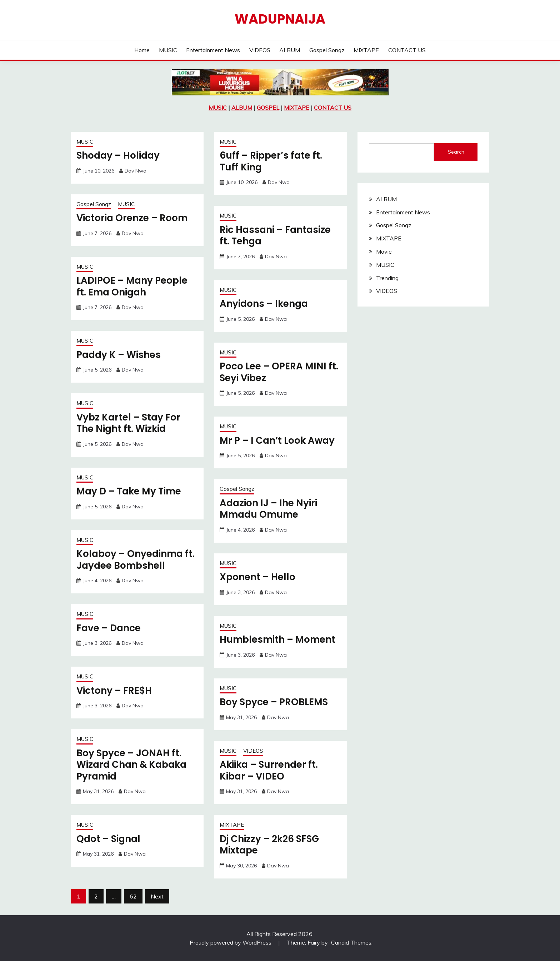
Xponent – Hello (257, 577)
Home (142, 50)
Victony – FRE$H (114, 691)
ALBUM (290, 50)
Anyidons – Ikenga (264, 304)
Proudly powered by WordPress (231, 942)
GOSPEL (268, 108)
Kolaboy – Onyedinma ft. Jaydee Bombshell (136, 560)
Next (157, 896)
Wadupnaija (280, 19)
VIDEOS (260, 50)
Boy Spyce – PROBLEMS (274, 702)
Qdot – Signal (108, 839)
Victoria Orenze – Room (132, 218)
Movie (384, 252)
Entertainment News (213, 50)
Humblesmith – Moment (277, 639)
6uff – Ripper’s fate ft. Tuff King (271, 161)
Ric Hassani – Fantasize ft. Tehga (275, 236)
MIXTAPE (366, 50)
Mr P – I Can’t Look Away (277, 440)
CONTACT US (407, 50)
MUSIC (168, 50)
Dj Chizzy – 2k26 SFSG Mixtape (269, 845)
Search (456, 152)
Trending (387, 278)
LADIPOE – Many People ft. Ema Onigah (132, 286)
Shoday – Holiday (118, 155)
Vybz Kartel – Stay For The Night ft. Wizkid (128, 423)
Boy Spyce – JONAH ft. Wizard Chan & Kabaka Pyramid (131, 765)
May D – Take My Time (129, 491)
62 (133, 896)
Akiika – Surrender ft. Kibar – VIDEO (269, 770)
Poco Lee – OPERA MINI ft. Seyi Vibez (279, 372)
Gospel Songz (327, 50)
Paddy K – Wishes (119, 355)
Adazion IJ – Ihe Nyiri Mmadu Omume (268, 509)
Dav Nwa (136, 171)
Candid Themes (351, 942)
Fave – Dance (109, 628)
